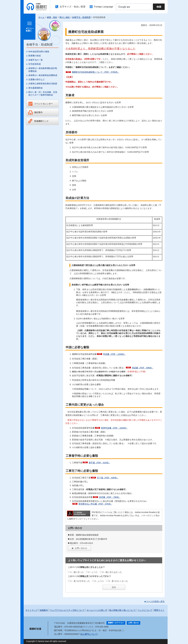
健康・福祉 (52, 17)
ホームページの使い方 (97, 610)
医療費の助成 (35, 56)
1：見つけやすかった (80, 581)
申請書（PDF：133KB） (114, 354)
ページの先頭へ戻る (155, 601)
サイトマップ (32, 610)
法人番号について (89, 634)
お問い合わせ (81, 548)
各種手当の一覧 (36, 60)
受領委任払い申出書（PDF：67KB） (95, 504)
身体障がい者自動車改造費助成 (43, 75)
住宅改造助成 (35, 64)
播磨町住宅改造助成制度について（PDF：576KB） (95, 72)
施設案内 (38, 112)
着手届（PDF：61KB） (99, 463)
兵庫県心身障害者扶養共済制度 (43, 84)
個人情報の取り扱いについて (122, 610)
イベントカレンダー (43, 104)
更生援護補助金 (36, 88)
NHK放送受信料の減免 (39, 52)
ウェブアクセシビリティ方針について (67, 610)
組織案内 (44, 610)
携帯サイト (159, 610)
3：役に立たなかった (112, 572)
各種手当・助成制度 (81, 17)
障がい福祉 (65, 17)
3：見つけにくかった (118, 581)
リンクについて (145, 610)
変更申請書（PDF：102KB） (114, 428)
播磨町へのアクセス (116, 623)
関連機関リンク (41, 121)
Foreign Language (104, 7)
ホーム (41, 17)
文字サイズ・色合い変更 (73, 7)
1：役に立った (77, 572)
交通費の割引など (37, 79)
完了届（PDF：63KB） (108, 478)
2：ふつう (93, 572)
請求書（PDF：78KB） (110, 497)
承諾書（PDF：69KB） (143, 368)
